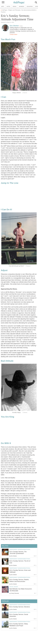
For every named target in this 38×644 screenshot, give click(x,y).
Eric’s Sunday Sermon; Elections (20, 607)
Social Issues (14, 587)
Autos (8, 6)
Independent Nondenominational (20, 549)
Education (30, 6)
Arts (3, 6)
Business (22, 6)
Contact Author (14, 34)
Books (15, 6)
